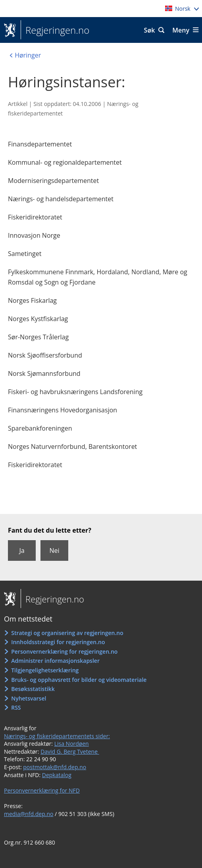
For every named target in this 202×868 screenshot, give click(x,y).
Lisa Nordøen (72, 744)
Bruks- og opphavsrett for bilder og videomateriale (79, 680)
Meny (181, 30)
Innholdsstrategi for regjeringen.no (58, 642)
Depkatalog (57, 775)
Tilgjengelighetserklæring (45, 670)
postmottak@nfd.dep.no (55, 767)
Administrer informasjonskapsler (55, 661)
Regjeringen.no (55, 30)
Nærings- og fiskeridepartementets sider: (57, 736)
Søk (150, 30)
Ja (22, 550)
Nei (54, 550)
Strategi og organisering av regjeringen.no (67, 633)
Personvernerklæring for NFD (42, 790)
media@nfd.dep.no (29, 814)
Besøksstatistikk (33, 689)
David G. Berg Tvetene (70, 752)
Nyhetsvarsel (29, 698)
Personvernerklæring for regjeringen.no (64, 651)
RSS (16, 707)
